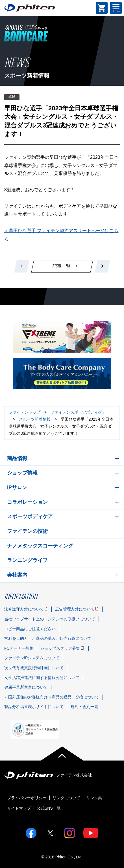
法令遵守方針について (24, 609)
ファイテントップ (25, 412)
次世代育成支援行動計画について (34, 668)
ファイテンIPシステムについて (32, 658)
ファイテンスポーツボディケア (78, 412)
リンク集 (94, 798)
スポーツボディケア (30, 517)
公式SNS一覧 (49, 808)
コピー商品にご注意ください (30, 629)
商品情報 (17, 458)
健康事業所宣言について (26, 687)
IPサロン (17, 487)
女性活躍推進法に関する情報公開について (42, 678)
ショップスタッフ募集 (60, 648)
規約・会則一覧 (84, 707)
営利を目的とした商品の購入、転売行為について (48, 638)
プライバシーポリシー (27, 798)
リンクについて (66, 798)
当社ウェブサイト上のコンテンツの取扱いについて (50, 619)
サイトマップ (19, 808)
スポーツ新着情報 (35, 419)
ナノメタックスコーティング (40, 546)
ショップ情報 (22, 473)
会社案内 (17, 575)
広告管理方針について (75, 609)
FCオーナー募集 (19, 648)
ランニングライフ (27, 560)
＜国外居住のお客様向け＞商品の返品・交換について (52, 697)
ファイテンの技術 (27, 531)
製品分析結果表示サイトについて (34, 707)
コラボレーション (27, 502)
